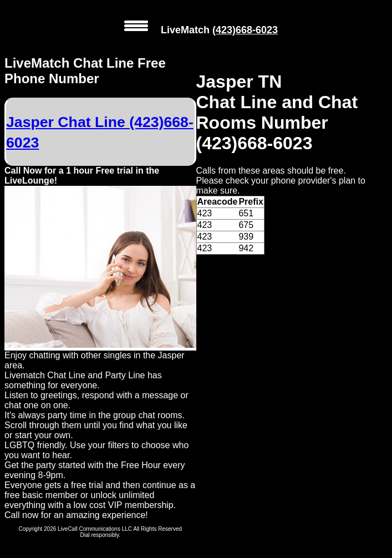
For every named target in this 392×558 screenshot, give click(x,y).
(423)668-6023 (245, 30)
